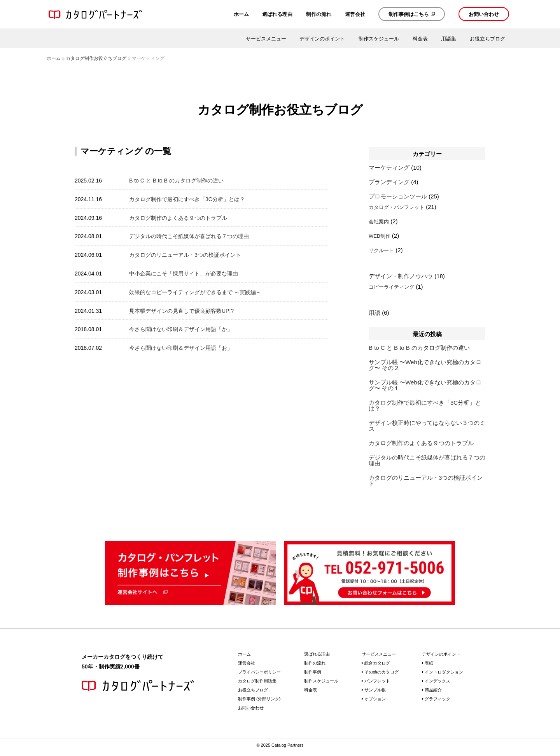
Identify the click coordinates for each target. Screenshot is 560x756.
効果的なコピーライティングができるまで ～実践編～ (195, 292)
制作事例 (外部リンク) (259, 699)
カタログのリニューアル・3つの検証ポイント (185, 255)
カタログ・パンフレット (396, 207)
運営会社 (355, 14)
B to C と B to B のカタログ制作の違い (176, 181)
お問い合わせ (484, 14)
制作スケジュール (379, 39)
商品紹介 (433, 690)
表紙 (429, 663)
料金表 (420, 39)
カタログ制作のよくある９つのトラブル (178, 218)
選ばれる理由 (277, 14)
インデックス (437, 681)
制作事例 (313, 672)
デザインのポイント (322, 39)
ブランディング (389, 182)
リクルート (381, 250)
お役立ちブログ (487, 39)
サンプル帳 (375, 690)
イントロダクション (444, 672)
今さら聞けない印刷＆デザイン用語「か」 (181, 329)
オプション (375, 699)
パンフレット (377, 681)
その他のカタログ (381, 672)
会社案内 (379, 222)
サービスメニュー (266, 39)
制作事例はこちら (409, 14)
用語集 (449, 39)
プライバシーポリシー (259, 672)
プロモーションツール (398, 196)
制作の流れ (319, 14)
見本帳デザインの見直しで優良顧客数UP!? (181, 311)
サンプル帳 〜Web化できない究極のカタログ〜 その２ (425, 365)
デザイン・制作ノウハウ (401, 276)
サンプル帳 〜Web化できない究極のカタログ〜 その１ (425, 385)
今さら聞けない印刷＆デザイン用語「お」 (181, 348)
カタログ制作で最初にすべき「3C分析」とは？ (187, 199)
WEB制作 (380, 236)
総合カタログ (377, 663)
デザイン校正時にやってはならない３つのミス (427, 426)
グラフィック (437, 699)
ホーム (241, 14)
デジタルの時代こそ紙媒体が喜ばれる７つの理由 (189, 236)
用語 (374, 313)
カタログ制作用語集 (257, 681)
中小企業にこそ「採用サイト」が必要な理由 (184, 274)
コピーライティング (391, 287)
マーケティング (389, 168)
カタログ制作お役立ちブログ (96, 58)
